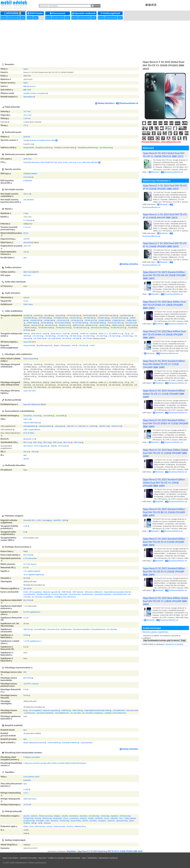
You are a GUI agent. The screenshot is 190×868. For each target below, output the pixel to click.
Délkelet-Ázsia (80, 826)
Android (27, 137)
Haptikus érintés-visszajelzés (35, 93)
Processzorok (58, 13)
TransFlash (28, 416)
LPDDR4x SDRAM (30, 174)
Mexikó (91, 818)
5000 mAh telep (30, 799)
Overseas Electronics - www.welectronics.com (161, 142)
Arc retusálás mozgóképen (43, 597)
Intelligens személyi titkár (64, 147)
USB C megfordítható (32, 430)
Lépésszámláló (87, 743)
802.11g (47, 442)
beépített (27, 780)
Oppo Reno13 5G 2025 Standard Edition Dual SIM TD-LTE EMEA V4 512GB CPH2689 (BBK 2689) (166, 423)
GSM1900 (60, 315)
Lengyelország (29, 821)
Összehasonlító (14, 18)
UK (39, 823)
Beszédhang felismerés (87, 147)
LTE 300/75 (62, 336)
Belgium (57, 816)
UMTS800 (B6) (29, 318)
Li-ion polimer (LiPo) (32, 777)
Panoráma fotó (75, 594)
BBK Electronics (30, 86)
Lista (23, 18)
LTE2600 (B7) (35, 320)
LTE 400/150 (88, 336)
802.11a (27, 442)
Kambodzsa (74, 816)
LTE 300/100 (75, 336)
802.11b (37, 442)
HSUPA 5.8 (84, 334)
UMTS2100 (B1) (73, 315)
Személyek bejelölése (103, 594)
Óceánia (70, 826)
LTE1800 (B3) (103, 318)
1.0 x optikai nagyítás (32, 571)
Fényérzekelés (53, 743)
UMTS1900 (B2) (89, 315)
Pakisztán (114, 818)
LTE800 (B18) (104, 320)
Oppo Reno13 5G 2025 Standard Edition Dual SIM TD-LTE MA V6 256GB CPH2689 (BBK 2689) (164, 275)
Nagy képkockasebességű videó (116, 592)
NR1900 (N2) (50, 325)
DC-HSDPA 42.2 (115, 334)
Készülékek (13, 13)
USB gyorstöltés (45, 426)
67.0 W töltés (29, 433)
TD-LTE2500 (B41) (115, 323)
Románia (55, 821)
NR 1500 (66, 338)
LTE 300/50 (49, 336)
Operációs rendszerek (84, 13)
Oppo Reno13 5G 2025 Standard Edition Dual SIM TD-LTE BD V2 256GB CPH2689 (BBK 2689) (164, 512)
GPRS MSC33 (36, 334)
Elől (25, 672)
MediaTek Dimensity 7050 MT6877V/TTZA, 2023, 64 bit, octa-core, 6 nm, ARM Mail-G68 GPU (61, 162)
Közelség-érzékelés (70, 743)
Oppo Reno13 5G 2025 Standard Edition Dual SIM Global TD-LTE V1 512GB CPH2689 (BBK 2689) (164, 364)
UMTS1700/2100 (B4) (108, 315)
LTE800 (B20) (131, 320)
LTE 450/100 (114, 336)
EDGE (45, 334)
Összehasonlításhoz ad (127, 103)
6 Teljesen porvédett (32, 757)
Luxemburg (74, 818)
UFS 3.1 (27, 194)
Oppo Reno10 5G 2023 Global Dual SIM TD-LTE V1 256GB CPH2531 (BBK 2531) (164, 155)
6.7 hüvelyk (28, 220)
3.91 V (26, 793)
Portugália (40, 821)
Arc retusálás (112, 629)
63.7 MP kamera (30, 564)
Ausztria (27, 816)
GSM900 (37, 315)
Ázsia (32, 826)
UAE (33, 823)
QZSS (64, 520)
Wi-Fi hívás (63, 446)
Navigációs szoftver (43, 147)
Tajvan (132, 821)
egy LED (27, 588)
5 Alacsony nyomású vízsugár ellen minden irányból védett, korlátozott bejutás (55, 763)
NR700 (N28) (30, 328)
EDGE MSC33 (56, 334)
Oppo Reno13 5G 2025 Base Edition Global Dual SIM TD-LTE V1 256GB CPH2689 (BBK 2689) (165, 453)
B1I (25, 538)
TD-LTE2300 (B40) (97, 323)
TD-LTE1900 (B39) (79, 323)
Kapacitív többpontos (32, 404)
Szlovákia (93, 821)
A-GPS (39, 520)
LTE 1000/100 (39, 338)
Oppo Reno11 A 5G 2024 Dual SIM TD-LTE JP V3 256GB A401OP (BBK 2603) (165, 216)
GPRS (26, 334)
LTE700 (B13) (76, 320)
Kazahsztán (58, 818)
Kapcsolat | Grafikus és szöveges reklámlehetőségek (59, 858)
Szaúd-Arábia (76, 821)
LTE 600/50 (127, 336)
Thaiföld (27, 823)
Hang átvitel (28, 345)
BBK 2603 (27, 90)
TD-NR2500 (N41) (80, 328)
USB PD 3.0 (116, 426)
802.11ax (78, 442)
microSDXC (60, 416)
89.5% (26, 233)
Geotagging (47, 520)
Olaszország (47, 818)
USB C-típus (28, 304)
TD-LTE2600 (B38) (62, 323)
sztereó (26, 297)
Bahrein (34, 816)
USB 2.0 (27, 419)
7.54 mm (27, 118)
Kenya (66, 818)
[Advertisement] (95, 40)
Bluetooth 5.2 (29, 439)
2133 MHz (28, 177)
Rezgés (57, 345)
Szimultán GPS (29, 520)
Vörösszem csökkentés (93, 592)
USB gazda (59, 426)
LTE (126, 334)
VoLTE (92, 345)
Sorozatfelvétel (29, 594)
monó (26, 301)
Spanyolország (122, 821)
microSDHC (48, 416)
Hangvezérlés (29, 147)
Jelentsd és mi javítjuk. (174, 644)
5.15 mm (27, 227)
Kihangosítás (66, 345)
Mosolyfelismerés (120, 594)
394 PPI (26, 239)
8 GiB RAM (28, 181)
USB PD (93, 426)
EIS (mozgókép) (35, 592)
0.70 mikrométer (30, 558)
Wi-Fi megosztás (41, 446)
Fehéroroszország (46, 816)
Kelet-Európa (40, 826)
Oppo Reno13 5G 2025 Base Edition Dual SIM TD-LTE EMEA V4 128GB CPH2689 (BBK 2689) (164, 305)
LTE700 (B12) (62, 320)
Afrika (26, 826)
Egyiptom (115, 816)
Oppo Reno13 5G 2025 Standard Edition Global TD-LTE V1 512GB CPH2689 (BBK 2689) (164, 394)
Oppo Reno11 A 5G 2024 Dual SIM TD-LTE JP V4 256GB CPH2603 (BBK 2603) (165, 187)
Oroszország (64, 821)
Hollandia (99, 818)
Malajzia (83, 818)
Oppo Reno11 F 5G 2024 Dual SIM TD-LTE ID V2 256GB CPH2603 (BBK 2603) (165, 245)
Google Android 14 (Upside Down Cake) (39, 140)
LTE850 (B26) (32, 323)
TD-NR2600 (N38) (45, 328)
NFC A (26, 452)
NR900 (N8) (104, 325)
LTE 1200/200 (53, 338)
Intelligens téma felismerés (65, 597)
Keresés (96, 6)
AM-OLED (27, 242)
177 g (26, 125)
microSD (37, 416)
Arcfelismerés (87, 594)
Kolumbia (83, 816)
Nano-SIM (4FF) (30, 342)
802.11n (57, 442)
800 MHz (27, 275)
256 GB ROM (29, 200)
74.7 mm (27, 111)
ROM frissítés (35, 13)
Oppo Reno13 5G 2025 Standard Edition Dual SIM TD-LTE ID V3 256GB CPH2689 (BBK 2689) (164, 571)
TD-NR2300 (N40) (63, 328)
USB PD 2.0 (104, 426)
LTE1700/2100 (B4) (119, 318)
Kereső (4, 18)
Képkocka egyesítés (51, 592)
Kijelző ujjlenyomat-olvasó (34, 743)
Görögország (28, 818)
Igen (25, 258)
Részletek (154, 172)
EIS (25, 592)
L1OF (26, 526)
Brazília (65, 816)
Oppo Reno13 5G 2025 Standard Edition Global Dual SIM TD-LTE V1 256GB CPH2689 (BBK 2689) (164, 483)
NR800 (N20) (117, 325)
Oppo (26, 69)
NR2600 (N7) (91, 325)
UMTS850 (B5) (126, 315)
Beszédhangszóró (43, 345)
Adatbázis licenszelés (28, 858)
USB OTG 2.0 (83, 426)
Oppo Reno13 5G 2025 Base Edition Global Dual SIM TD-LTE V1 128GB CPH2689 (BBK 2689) (165, 601)
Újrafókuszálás (42, 594)
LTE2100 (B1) (75, 318)
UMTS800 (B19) (60, 318)
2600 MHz (28, 159)
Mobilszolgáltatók (110, 13)
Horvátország (94, 816)
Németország (125, 816)
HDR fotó (65, 592)
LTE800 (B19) (118, 320)
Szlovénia (111, 821)
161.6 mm (28, 115)
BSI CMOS (27, 555)
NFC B (34, 452)
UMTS (65, 334)
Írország (38, 818)
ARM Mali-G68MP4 (31, 272)
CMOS (26, 635)
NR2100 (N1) (36, 325)
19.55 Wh (27, 805)
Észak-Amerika (60, 826)
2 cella (26, 789)
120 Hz (26, 252)
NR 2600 (76, 338)
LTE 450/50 (101, 336)
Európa (50, 826)
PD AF (26, 578)
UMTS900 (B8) (44, 318)
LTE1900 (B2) (89, 318)
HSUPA (74, 334)
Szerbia (85, 821)
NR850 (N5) (77, 325)
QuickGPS (57, 520)
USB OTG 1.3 (72, 426)
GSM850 (27, 315)
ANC (74, 345)
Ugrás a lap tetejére (10, 858)
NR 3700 (86, 338)
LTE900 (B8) (49, 320)
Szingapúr (102, 821)
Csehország (105, 816)
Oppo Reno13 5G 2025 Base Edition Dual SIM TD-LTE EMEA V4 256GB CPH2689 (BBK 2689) (164, 334)
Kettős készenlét (30, 359)
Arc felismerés (105, 147)
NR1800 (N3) (64, 325)
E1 (24, 532)
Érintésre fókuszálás (60, 594)
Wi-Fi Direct (28, 446)
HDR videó (77, 592)
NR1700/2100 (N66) (99, 328)
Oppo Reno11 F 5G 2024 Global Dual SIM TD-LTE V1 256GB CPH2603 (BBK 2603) (110, 851)
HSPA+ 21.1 (103, 334)
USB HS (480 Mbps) (31, 423)
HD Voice (83, 345)
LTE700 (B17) (90, 320)
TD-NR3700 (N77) (117, 328)
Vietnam (47, 823)
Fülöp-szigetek (130, 818)
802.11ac (67, 442)
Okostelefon (28, 97)
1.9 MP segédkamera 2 (33, 641)
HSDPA (92, 334)
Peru (121, 818)
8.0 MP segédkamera (32, 612)
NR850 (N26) (131, 325)
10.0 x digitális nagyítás (33, 574)
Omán (107, 818)
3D (25, 733)
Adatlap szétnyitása (104, 103)
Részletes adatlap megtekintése (156, 632)
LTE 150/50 (37, 336)
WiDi (53, 446)
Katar (48, 821)
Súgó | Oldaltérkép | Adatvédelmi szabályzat (100, 858)
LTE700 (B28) (46, 323)
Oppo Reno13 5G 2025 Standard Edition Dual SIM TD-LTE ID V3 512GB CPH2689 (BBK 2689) (164, 542)
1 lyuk (26, 213)
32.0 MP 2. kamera (31, 684)
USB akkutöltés (29, 426)
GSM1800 (48, 315)
